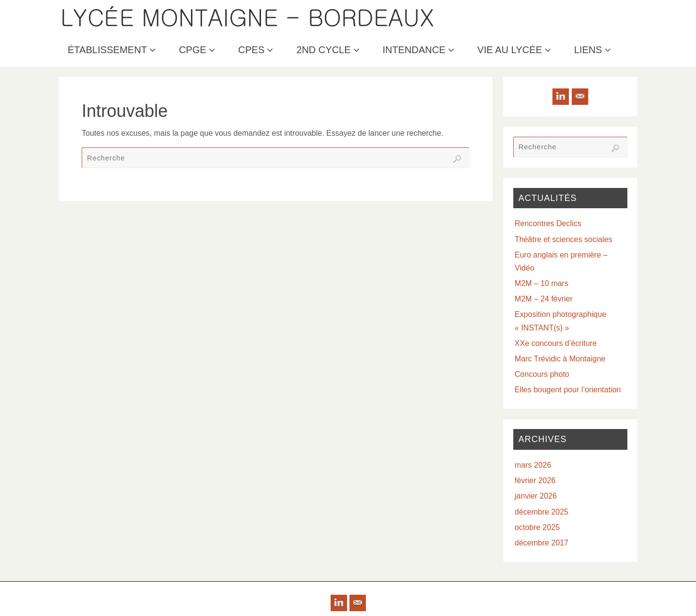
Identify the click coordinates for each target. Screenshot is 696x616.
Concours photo (542, 374)
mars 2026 (533, 465)
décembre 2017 (542, 543)
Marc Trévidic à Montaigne (560, 359)
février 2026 (535, 480)
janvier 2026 (536, 496)
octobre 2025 (537, 527)
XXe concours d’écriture (556, 343)
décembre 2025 (542, 512)
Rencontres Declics (548, 223)
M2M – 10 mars (542, 283)
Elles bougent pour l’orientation (568, 390)
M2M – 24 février (544, 299)
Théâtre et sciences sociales (564, 239)
